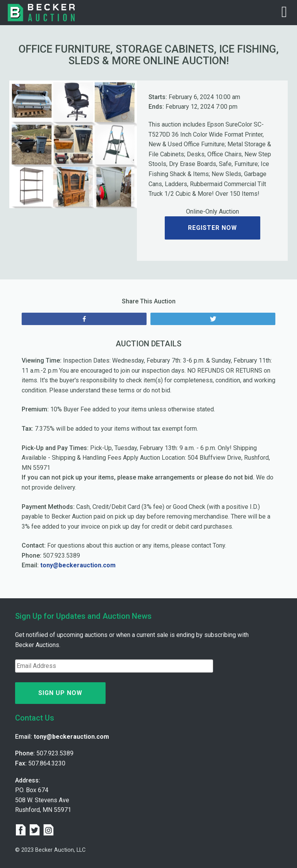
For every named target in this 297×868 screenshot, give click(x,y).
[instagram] (49, 831)
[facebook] (22, 831)
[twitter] (36, 831)
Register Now (213, 228)
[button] (19, 144)
